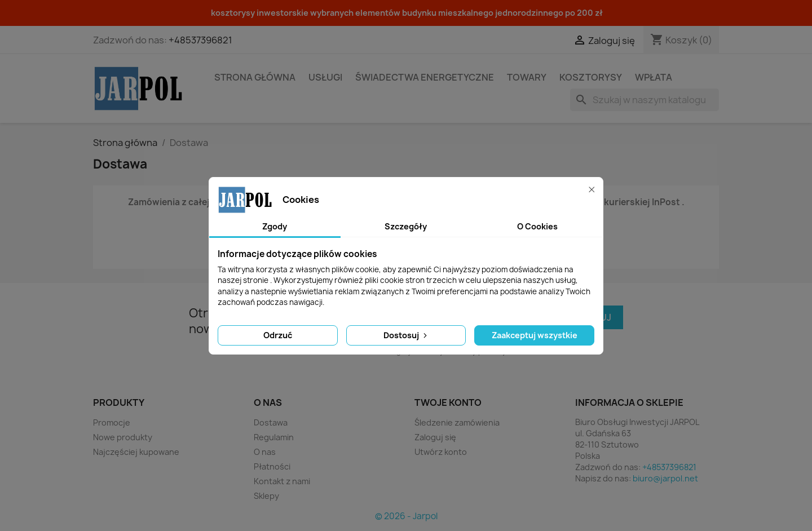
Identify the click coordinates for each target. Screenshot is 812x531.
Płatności (272, 466)
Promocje (112, 422)
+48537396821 (200, 40)
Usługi (325, 77)
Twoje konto (448, 402)
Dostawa (271, 422)
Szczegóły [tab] (406, 226)
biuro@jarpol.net (665, 478)
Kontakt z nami (282, 481)
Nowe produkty (123, 437)
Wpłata (654, 77)
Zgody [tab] (275, 226)
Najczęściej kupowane (136, 452)
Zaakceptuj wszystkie (535, 335)
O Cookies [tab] (537, 226)
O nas (265, 452)
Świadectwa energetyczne (425, 77)
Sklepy (266, 496)
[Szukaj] (645, 100)
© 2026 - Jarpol (406, 516)
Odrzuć (278, 335)
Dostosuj (406, 335)
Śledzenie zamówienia (457, 422)
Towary (527, 77)
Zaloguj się (435, 437)
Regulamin (274, 437)
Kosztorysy (591, 77)
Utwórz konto (441, 452)
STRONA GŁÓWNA (255, 77)
